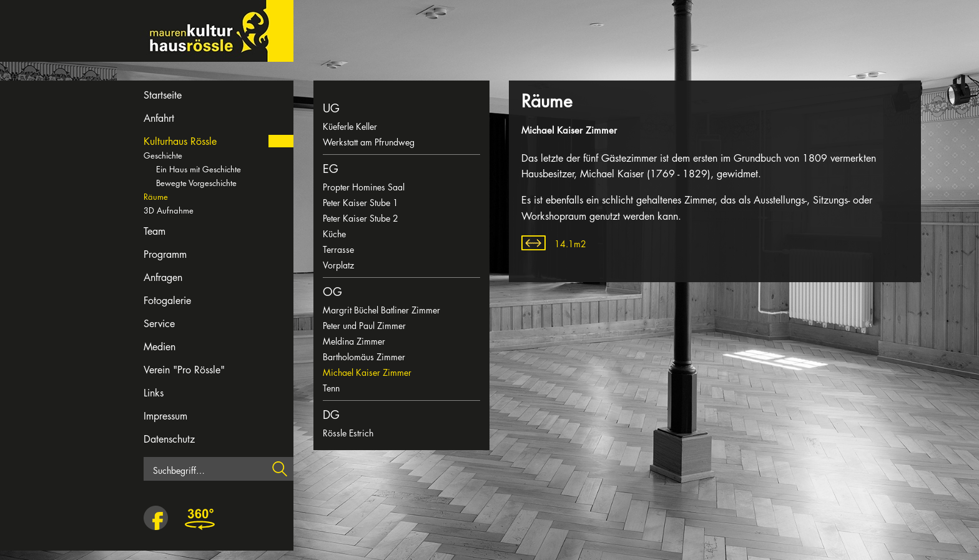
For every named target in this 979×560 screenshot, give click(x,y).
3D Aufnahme (169, 210)
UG (331, 108)
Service (159, 324)
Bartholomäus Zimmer (364, 357)
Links (154, 393)
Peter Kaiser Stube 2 (361, 218)
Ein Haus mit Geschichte (199, 169)
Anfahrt (159, 118)
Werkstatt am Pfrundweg (369, 142)
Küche (334, 234)
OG (332, 292)
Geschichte (163, 155)
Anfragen (163, 278)
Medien (160, 347)
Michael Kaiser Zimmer (367, 372)
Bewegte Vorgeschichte (196, 183)
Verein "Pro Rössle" (184, 370)
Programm (165, 254)
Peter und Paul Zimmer (364, 326)
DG (331, 415)
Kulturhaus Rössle (180, 141)
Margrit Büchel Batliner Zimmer (381, 310)
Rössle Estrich (348, 433)
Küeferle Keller (350, 126)
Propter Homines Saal (364, 187)
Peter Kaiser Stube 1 (361, 203)
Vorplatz (338, 265)
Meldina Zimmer (354, 341)
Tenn (331, 388)
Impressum (165, 416)
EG (331, 169)
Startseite (163, 95)
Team (155, 231)
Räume (156, 197)
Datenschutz (169, 439)
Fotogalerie (167, 301)
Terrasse (338, 249)
